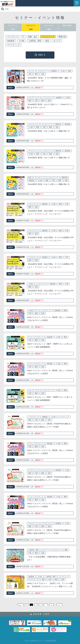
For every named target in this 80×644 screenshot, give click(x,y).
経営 (47, 41)
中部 (30, 74)
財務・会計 (33, 37)
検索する (40, 55)
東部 (36, 74)
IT (23, 37)
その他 (21, 41)
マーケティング (13, 45)
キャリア (57, 41)
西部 (70, 71)
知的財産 (11, 41)
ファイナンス (13, 37)
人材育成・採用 (35, 41)
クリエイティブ (48, 37)
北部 (43, 74)
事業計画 (62, 37)
